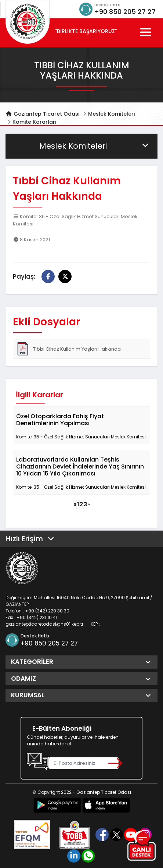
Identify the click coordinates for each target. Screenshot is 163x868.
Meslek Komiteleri (111, 114)
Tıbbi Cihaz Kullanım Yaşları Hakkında (68, 349)
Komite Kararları (35, 122)
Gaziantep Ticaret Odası (43, 114)
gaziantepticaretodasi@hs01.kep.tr (44, 624)
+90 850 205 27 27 (125, 12)
